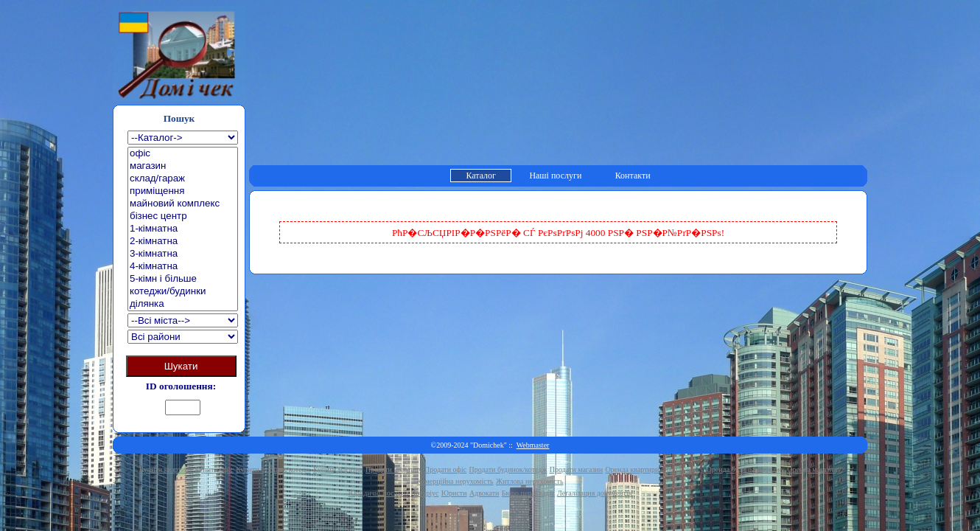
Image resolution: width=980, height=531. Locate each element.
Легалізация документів (594, 493)
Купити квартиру (166, 469)
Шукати (181, 366)
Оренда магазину (814, 469)
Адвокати (484, 493)
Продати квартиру (394, 469)
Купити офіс (214, 469)
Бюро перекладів (528, 493)
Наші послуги (555, 176)
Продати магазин (576, 469)
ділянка (183, 304)
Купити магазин (338, 469)
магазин (183, 166)
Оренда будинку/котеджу (746, 469)
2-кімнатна (183, 242)
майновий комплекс (183, 204)
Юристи (454, 493)
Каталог (481, 176)
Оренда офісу (683, 469)
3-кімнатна (183, 254)
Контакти (633, 176)
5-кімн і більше (183, 279)
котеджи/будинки (183, 292)
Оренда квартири (632, 469)
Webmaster (533, 445)
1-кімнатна (183, 229)
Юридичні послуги (378, 493)
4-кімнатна (183, 267)
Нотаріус (424, 493)
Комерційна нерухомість (455, 481)
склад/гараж (183, 179)
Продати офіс (445, 469)
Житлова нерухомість (530, 481)
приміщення (183, 191)
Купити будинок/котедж (273, 469)
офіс (183, 154)
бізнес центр (183, 216)
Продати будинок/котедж (508, 469)
